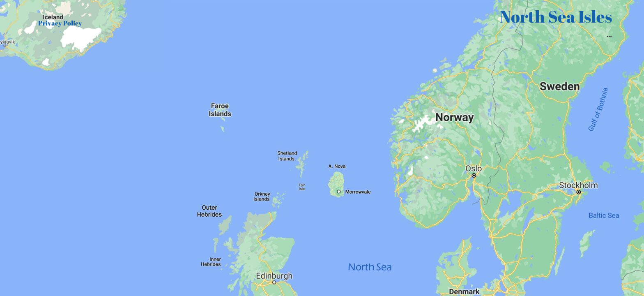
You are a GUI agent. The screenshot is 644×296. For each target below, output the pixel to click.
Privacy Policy (60, 23)
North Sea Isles (556, 16)
